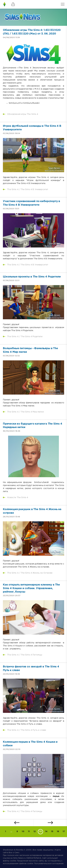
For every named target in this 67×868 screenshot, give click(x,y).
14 (46, 832)
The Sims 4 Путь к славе (33, 730)
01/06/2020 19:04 (11, 133)
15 (52, 832)
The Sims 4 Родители (32, 337)
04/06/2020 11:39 (11, 38)
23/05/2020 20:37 (12, 596)
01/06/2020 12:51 (11, 281)
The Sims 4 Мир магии (32, 412)
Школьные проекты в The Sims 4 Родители (32, 277)
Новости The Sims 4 (18, 498)
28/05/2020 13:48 (11, 517)
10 (23, 832)
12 (35, 832)
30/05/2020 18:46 (12, 431)
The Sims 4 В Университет (34, 189)
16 (58, 832)
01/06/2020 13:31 (11, 209)
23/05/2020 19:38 (11, 674)
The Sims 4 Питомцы (31, 655)
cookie (13, 861)
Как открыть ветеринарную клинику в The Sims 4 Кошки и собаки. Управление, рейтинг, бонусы (31, 588)
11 (29, 832)
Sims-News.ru (19, 858)
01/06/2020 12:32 (11, 356)
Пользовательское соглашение (49, 864)
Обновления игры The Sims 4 (23, 114)
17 (64, 832)
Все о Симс (14, 853)
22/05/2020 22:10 (12, 749)
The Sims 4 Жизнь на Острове (36, 573)
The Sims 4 (13, 189)
